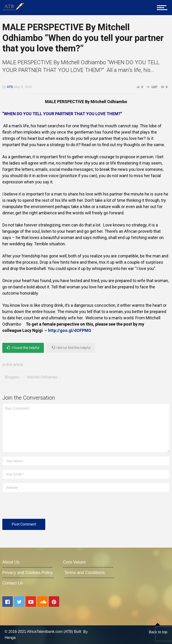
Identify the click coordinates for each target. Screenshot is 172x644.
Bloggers (12, 377)
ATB (10, 87)
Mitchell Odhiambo (42, 377)
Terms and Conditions (84, 573)
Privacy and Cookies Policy (28, 573)
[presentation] (38, 507)
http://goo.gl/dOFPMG (70, 330)
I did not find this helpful (71, 348)
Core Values (74, 562)
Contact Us (13, 583)
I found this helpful (23, 348)
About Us (11, 562)
